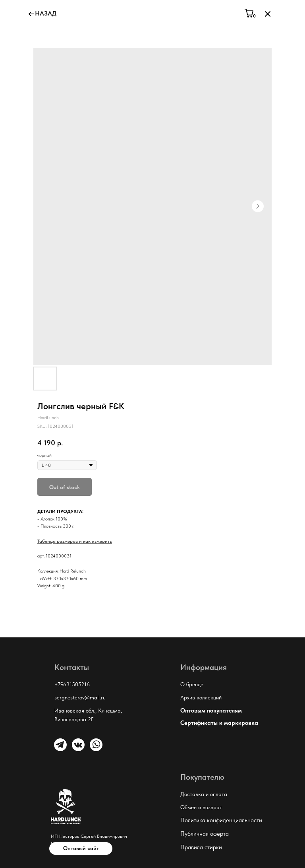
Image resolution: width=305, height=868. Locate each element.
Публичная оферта (205, 834)
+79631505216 (72, 684)
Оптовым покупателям (211, 711)
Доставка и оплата (204, 794)
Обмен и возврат (201, 807)
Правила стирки (201, 847)
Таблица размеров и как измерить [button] (75, 541)
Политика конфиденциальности (221, 820)
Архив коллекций (201, 697)
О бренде (192, 684)
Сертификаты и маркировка (219, 723)
